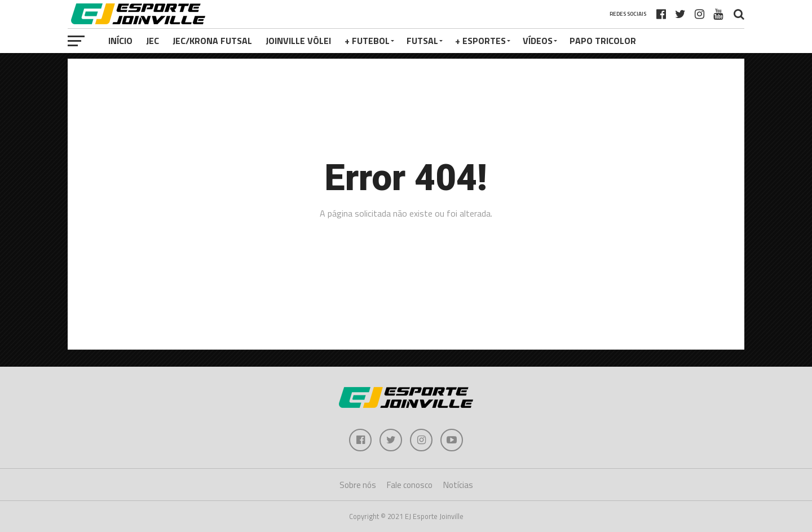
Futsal (422, 41)
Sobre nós (358, 485)
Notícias (458, 485)
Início (120, 41)
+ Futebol (367, 41)
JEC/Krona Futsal (212, 41)
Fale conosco (410, 485)
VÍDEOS (538, 41)
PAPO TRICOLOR (603, 41)
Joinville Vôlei (298, 41)
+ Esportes (480, 41)
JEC (153, 41)
